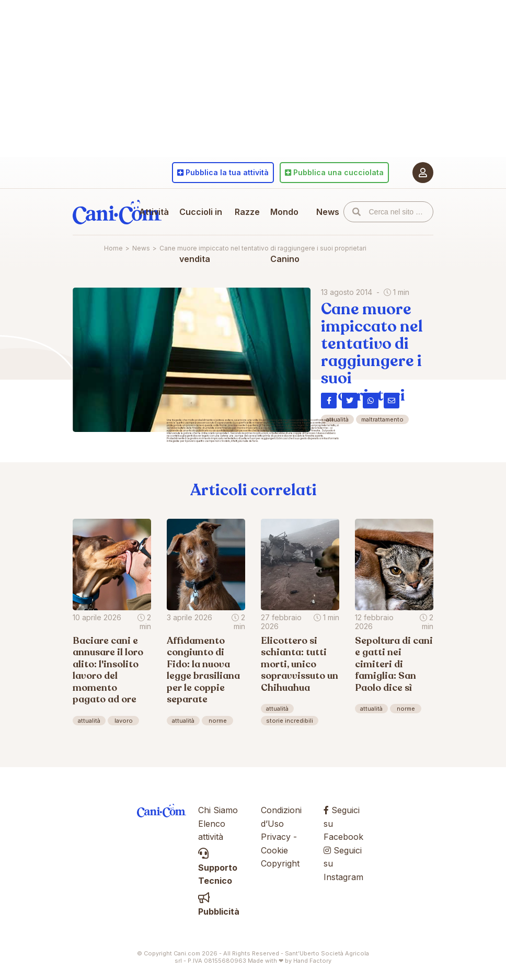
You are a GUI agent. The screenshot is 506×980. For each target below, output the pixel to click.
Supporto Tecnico (218, 867)
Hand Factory (312, 961)
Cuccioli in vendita (201, 235)
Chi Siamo (218, 810)
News (328, 212)
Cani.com (117, 212)
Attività (154, 212)
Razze (247, 212)
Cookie (274, 850)
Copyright (280, 863)
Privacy (276, 837)
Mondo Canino (285, 235)
